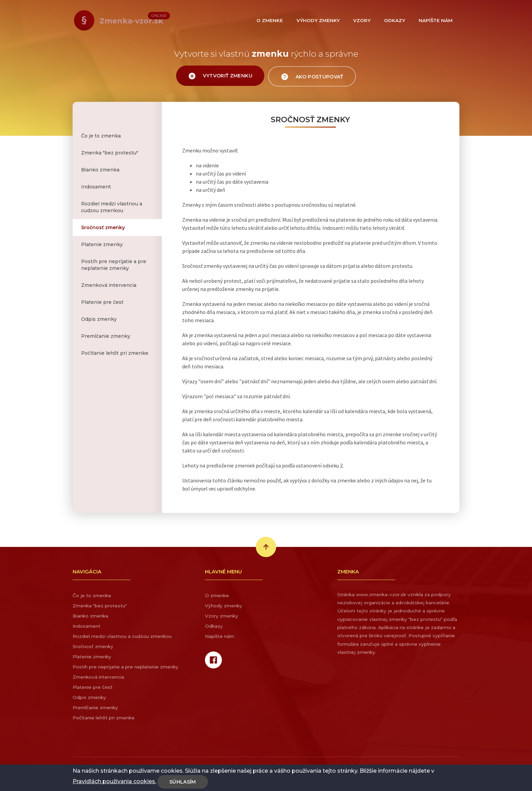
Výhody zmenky (224, 606)
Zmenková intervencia (109, 285)
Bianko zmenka (100, 170)
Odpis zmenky (99, 319)
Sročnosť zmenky (103, 227)
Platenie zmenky (102, 244)
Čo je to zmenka (101, 136)
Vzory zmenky (222, 616)
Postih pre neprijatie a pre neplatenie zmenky (114, 265)
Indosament (96, 187)
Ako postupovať (313, 77)
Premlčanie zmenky (106, 336)
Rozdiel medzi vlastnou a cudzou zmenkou (112, 207)
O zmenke (217, 595)
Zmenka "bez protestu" (110, 153)
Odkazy (214, 626)
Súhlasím (183, 782)
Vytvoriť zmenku (219, 76)
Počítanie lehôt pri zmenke (115, 353)
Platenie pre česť (102, 302)
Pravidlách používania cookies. (114, 781)
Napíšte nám (220, 636)
